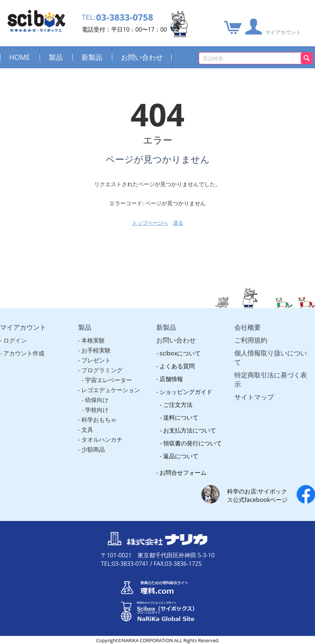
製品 (56, 57)
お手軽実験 (96, 350)
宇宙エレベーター (109, 380)
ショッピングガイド (186, 392)
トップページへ (150, 223)
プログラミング (102, 370)
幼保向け (97, 400)
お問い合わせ (142, 57)
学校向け (97, 410)
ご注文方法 (178, 405)
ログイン (15, 340)
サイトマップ (254, 397)
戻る (178, 223)
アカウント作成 (24, 353)
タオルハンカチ (102, 439)
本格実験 (93, 340)
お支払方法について (190, 430)
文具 (87, 430)
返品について (181, 456)
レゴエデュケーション (111, 390)
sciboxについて (180, 353)
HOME (20, 57)
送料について (181, 417)
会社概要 (248, 327)
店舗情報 (171, 379)
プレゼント (96, 360)
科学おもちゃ (99, 420)
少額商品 (93, 449)
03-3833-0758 (127, 17)
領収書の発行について (193, 443)
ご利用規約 (251, 340)
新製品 (92, 57)
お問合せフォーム (183, 473)
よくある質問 (177, 366)
